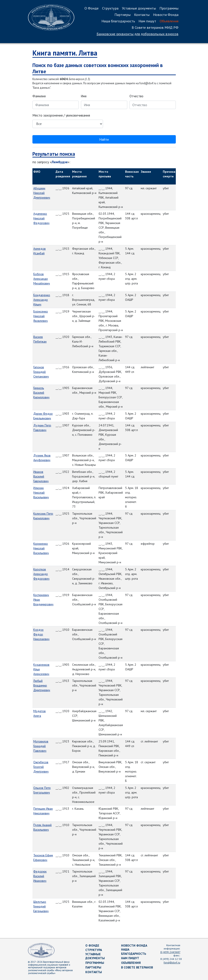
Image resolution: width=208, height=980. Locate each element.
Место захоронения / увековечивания (61, 115)
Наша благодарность (118, 21)
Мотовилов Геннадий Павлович (41, 746)
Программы (169, 8)
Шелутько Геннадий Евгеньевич (41, 906)
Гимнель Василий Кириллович (41, 393)
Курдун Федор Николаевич (41, 634)
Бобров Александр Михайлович (42, 279)
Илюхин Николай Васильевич (41, 493)
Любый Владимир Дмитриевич (42, 685)
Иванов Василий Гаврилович (41, 476)
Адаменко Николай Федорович (41, 218)
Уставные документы (139, 8)
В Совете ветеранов (137, 967)
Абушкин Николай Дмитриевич (42, 193)
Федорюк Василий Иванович (40, 876)
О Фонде (92, 8)
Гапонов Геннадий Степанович (41, 372)
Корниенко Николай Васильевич (41, 548)
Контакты (142, 15)
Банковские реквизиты (138, 34)
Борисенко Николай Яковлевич (41, 316)
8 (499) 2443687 (170, 952)
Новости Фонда (166, 15)
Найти (104, 139)
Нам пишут (147, 21)
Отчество (136, 96)
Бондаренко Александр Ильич (42, 300)
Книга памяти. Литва (65, 53)
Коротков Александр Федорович (41, 574)
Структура (110, 8)
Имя (84, 96)
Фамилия (39, 96)
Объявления (169, 21)
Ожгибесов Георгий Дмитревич (41, 767)
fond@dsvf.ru (172, 962)
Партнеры (123, 15)
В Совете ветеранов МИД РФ (155, 27)
